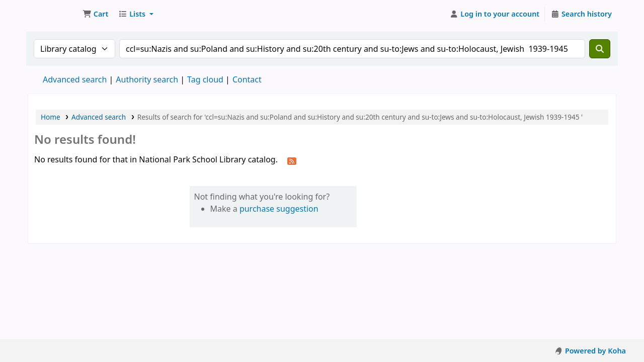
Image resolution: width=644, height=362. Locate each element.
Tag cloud (205, 79)
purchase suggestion (279, 209)
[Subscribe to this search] (292, 160)
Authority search (147, 79)
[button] (95, 14)
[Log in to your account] (495, 14)
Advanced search (75, 79)
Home (51, 117)
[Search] (600, 49)
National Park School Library (53, 14)
